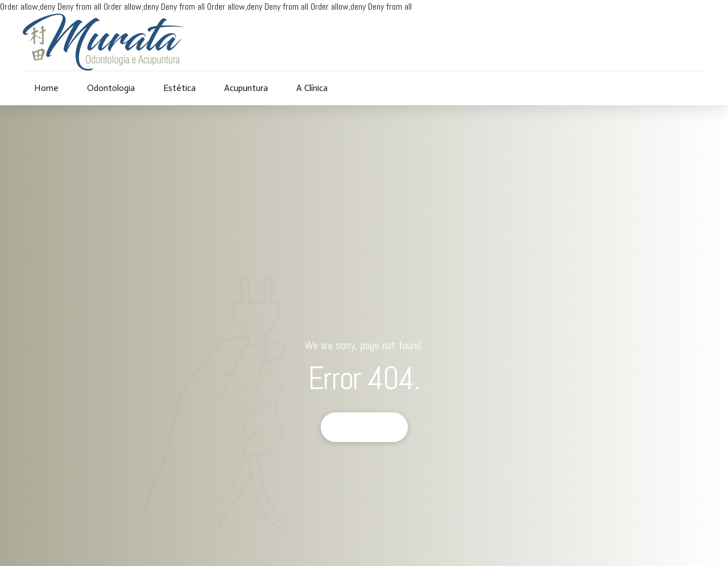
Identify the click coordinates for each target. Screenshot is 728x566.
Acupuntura (246, 88)
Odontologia (111, 88)
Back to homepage (364, 427)
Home (46, 88)
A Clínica (312, 88)
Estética (179, 88)
